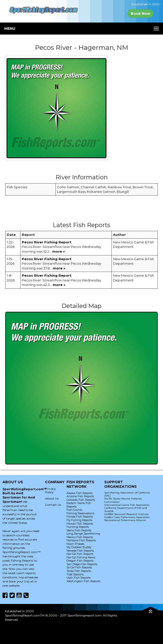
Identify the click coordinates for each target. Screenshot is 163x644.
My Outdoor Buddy (79, 547)
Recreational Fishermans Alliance (125, 520)
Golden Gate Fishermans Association (127, 517)
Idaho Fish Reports (79, 530)
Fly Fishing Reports (79, 520)
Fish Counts (74, 510)
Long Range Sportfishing (83, 534)
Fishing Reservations (80, 513)
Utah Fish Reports (78, 578)
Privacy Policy (50, 491)
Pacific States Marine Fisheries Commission (123, 500)
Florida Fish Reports (80, 517)
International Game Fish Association (127, 505)
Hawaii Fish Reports (80, 524)
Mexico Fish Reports (80, 537)
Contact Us (53, 505)
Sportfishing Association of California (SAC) (127, 494)
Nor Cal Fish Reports (80, 554)
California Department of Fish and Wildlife (126, 509)
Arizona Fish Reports (80, 496)
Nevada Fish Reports (80, 551)
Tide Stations (75, 574)
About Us (52, 498)
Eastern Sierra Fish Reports (79, 505)
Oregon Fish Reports (80, 561)
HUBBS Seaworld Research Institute (126, 514)
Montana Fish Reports (81, 540)
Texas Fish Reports (79, 571)
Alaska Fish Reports (79, 493)
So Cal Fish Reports (79, 567)
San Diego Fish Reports (82, 564)
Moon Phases (75, 544)
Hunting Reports (78, 527)
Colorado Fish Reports (81, 500)
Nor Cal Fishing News (81, 557)
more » (58, 251)
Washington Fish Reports (83, 581)
